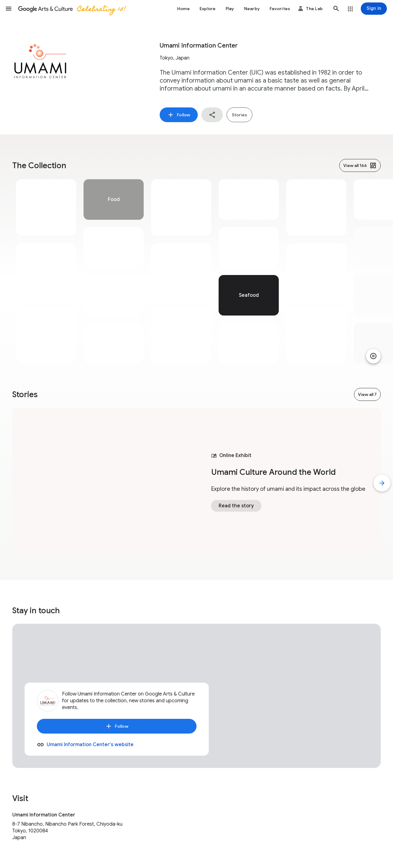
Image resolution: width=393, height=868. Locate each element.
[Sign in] (374, 9)
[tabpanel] (46, 271)
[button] (9, 9)
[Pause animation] (373, 356)
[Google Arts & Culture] (72, 9)
